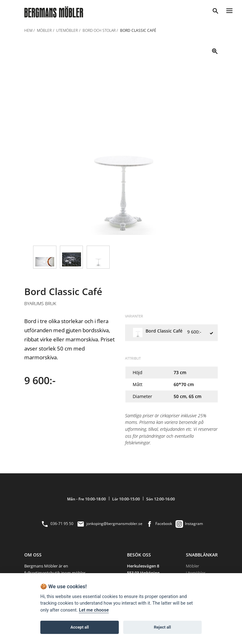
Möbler (193, 566)
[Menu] (229, 10)
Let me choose (94, 610)
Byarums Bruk (40, 304)
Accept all (80, 627)
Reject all (162, 627)
